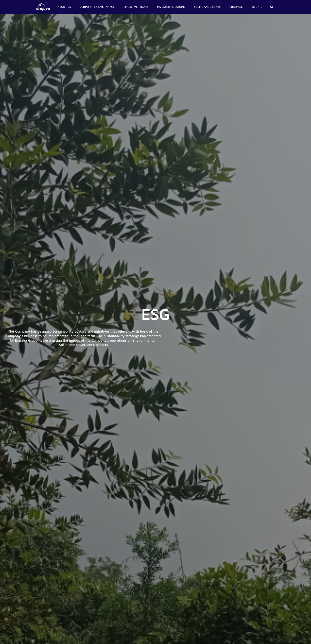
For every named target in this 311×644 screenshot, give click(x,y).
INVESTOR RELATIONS (171, 7)
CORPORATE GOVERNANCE (97, 7)
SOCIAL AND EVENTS (207, 7)
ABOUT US (64, 7)
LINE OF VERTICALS (136, 7)
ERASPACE (236, 7)
